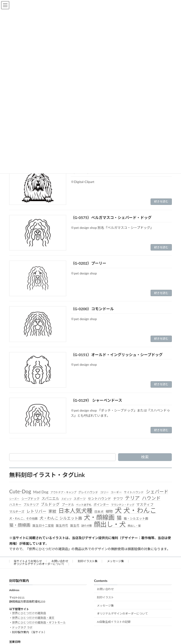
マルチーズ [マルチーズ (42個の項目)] (17, 512)
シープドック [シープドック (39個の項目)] (31, 499)
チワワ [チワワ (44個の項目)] (118, 499)
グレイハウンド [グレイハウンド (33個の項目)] (88, 492)
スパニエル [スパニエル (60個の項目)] (50, 498)
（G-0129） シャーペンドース (96, 400)
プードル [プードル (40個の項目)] (68, 505)
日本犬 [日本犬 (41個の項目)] (99, 512)
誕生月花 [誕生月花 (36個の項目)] (62, 525)
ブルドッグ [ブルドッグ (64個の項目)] (50, 504)
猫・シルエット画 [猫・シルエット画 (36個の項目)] (136, 518)
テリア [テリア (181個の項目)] (132, 498)
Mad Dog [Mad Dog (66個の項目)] (41, 492)
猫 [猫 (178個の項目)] (119, 518)
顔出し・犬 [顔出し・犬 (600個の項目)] (110, 524)
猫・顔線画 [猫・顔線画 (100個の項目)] (20, 525)
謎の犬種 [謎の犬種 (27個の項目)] (86, 526)
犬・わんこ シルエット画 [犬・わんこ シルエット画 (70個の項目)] (61, 518)
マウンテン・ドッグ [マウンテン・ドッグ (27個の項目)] (123, 505)
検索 (145, 457)
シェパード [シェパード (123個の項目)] (157, 491)
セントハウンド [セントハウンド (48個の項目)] (99, 499)
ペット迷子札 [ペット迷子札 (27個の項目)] (84, 505)
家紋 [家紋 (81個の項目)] (52, 511)
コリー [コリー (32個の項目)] (104, 492)
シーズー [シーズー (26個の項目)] (14, 499)
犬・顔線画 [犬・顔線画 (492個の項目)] (99, 517)
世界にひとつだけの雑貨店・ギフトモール (39, 623)
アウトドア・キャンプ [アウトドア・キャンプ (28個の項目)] (63, 492)
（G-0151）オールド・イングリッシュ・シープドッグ (117, 355)
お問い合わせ (60, 561)
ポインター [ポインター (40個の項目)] (101, 505)
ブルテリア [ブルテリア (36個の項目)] (31, 505)
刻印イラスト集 (88, 561)
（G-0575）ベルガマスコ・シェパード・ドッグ (111, 217)
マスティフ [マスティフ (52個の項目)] (145, 504)
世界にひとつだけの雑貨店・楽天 (33, 618)
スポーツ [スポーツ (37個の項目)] (80, 499)
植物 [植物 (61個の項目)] (109, 511)
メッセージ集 (115, 561)
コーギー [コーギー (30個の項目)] (116, 492)
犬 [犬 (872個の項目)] (118, 510)
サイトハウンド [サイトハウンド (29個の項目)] (134, 492)
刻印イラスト (105, 597)
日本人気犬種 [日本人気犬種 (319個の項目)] (75, 511)
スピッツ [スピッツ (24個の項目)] (66, 499)
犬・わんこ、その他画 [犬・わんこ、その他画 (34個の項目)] (23, 519)
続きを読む (161, 201)
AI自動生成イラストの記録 (114, 622)
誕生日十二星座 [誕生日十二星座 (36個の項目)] (43, 525)
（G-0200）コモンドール (92, 309)
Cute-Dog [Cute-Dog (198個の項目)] (20, 492)
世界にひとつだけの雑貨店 (29, 613)
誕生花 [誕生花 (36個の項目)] (75, 525)
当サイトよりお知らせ (28, 561)
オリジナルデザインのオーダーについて (39, 564)
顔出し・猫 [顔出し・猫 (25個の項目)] (134, 526)
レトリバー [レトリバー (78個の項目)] (36, 511)
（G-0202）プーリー (88, 263)
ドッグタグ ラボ (22, 627)
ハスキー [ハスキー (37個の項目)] (15, 505)
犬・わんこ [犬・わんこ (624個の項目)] (140, 510)
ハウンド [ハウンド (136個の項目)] (151, 498)
